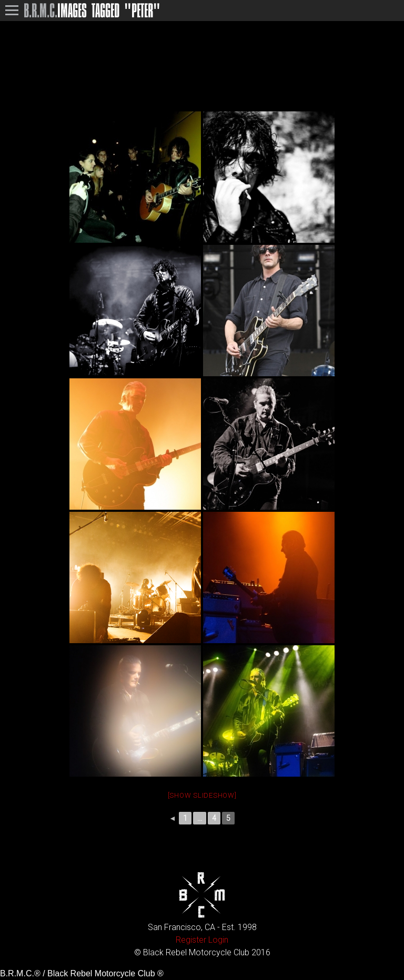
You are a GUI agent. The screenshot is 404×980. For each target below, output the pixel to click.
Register (191, 940)
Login (218, 940)
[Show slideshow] (202, 795)
